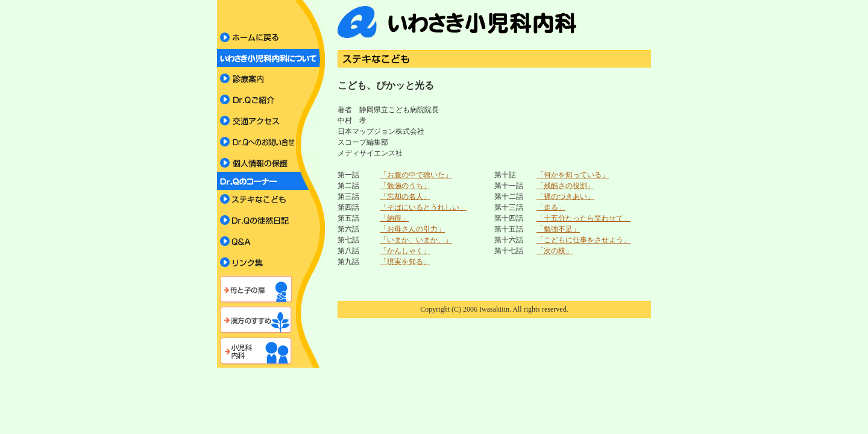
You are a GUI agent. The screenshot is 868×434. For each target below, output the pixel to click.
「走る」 (551, 207)
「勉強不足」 (558, 229)
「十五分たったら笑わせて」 (583, 218)
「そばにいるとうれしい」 (423, 207)
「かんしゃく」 (405, 251)
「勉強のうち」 (405, 186)
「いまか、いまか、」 (416, 240)
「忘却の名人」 (405, 197)
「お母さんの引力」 (412, 229)
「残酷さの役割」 (565, 186)
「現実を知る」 (405, 262)
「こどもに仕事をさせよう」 (583, 240)
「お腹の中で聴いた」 (416, 175)
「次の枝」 (555, 251)
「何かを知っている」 (573, 175)
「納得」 (394, 218)
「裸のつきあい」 (565, 197)
